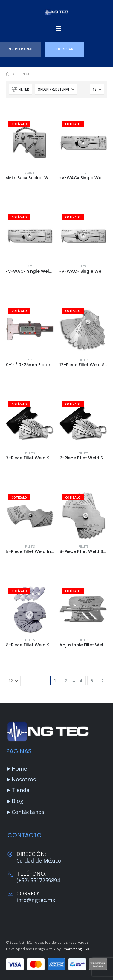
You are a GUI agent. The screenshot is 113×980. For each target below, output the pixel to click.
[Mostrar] (97, 89)
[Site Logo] (56, 12)
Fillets (83, 360)
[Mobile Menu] (59, 29)
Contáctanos (28, 812)
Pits (83, 173)
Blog (17, 801)
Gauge (30, 173)
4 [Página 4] (81, 680)
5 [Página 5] (92, 680)
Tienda (20, 790)
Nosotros (24, 779)
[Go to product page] (30, 143)
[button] (21, 49)
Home (19, 768)
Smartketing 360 (75, 949)
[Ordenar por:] (56, 89)
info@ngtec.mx (36, 900)
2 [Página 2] (65, 680)
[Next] (102, 680)
